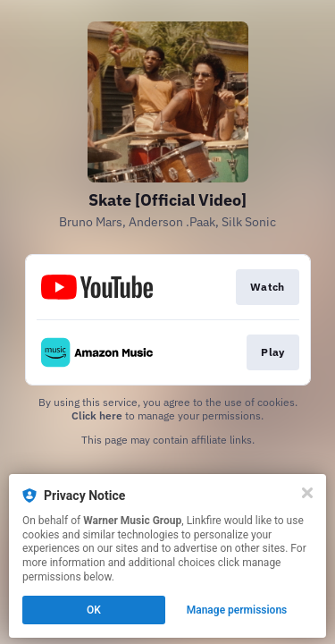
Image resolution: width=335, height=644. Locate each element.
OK (94, 610)
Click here (97, 415)
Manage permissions (237, 610)
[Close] (307, 493)
